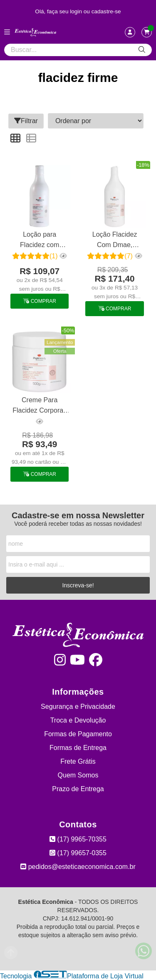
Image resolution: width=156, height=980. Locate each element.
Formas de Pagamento (78, 734)
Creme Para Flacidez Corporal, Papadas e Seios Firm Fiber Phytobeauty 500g (40, 406)
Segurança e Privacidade (78, 707)
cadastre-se (106, 11)
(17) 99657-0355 (78, 853)
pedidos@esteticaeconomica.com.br (78, 867)
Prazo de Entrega (78, 789)
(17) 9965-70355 (78, 839)
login (77, 11)
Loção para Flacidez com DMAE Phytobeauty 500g (40, 241)
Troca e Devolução (78, 720)
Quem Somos (78, 775)
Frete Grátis (78, 761)
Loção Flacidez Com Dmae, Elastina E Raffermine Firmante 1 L (115, 241)
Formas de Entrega (78, 748)
